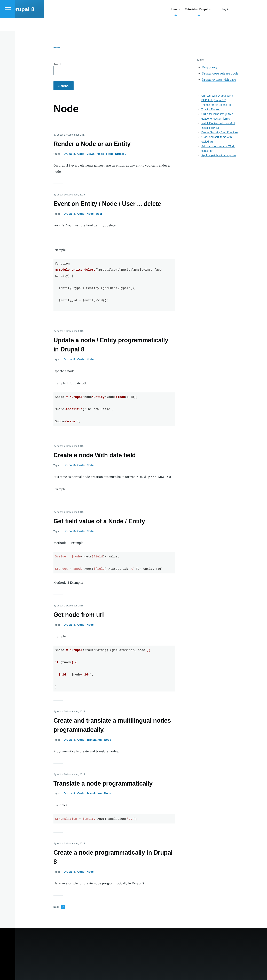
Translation (94, 740)
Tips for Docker (210, 110)
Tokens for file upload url (216, 105)
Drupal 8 (33, 21)
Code (81, 154)
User (99, 214)
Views (91, 154)
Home (57, 48)
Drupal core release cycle (220, 74)
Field (110, 154)
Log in (235, 21)
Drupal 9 (121, 154)
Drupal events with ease (219, 80)
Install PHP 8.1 (210, 128)
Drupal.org (209, 67)
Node (100, 154)
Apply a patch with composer (219, 156)
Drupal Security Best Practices (220, 133)
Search (57, 64)
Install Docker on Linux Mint (218, 123)
